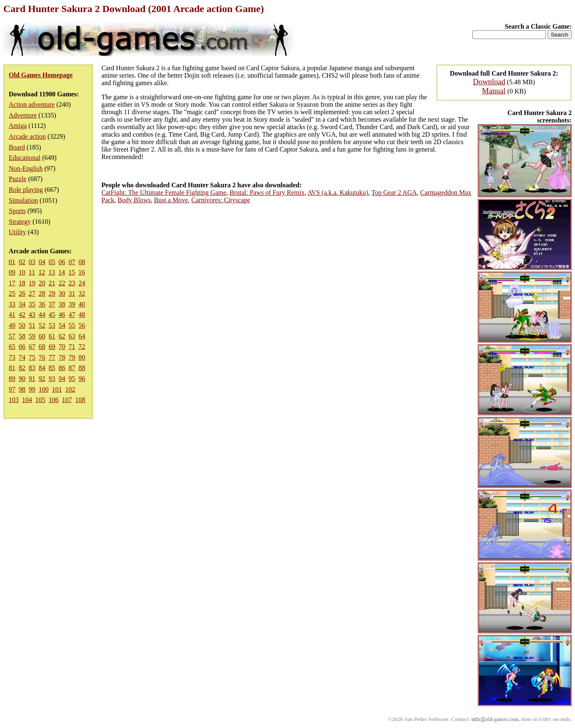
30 (62, 293)
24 (82, 283)
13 (52, 272)
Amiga (18, 126)
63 (72, 336)
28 (42, 293)
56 (82, 325)
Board (17, 147)
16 (81, 272)
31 (72, 293)
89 (12, 379)
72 (82, 347)
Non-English (26, 168)
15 (71, 272)
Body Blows (134, 200)
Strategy (20, 222)
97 (12, 389)
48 (82, 315)
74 (22, 357)
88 (82, 368)
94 (62, 379)
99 (32, 389)
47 (72, 315)
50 (22, 325)
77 (52, 357)
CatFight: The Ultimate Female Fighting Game (164, 192)
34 (22, 304)
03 (32, 262)
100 (44, 389)
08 (82, 262)
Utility (17, 232)
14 (61, 272)
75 (32, 357)
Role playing (26, 190)
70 (62, 347)
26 (22, 293)
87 (72, 368)
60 (42, 336)
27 (32, 293)
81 (12, 368)
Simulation (23, 200)
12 (42, 272)
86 (62, 368)
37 (52, 304)
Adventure (23, 115)
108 (80, 400)
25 (12, 293)
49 (12, 325)
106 (54, 400)
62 (62, 336)
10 (22, 272)
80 (82, 357)
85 (52, 368)
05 (52, 262)
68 (42, 347)
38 (62, 304)
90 (22, 379)
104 (27, 400)
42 (22, 315)
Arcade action (27, 136)
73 (12, 357)
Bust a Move (171, 200)
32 (82, 293)
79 (72, 357)
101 (57, 389)
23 (72, 283)
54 (62, 325)
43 (32, 315)
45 (52, 315)
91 (32, 379)
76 (42, 357)
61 (52, 336)
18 (22, 283)
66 (22, 347)
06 (62, 262)
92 (42, 379)
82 (22, 368)
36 (42, 304)
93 (52, 379)
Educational (25, 158)
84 (42, 368)
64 (82, 336)
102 (70, 389)
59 (32, 336)
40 (82, 304)
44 (42, 315)
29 (52, 293)
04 (42, 262)
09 (12, 272)
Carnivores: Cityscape (221, 200)
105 (40, 400)
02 (22, 262)
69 (52, 347)
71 (72, 347)
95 (72, 379)
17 (12, 283)
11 (32, 272)
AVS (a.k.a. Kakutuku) (338, 192)
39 (72, 304)
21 (52, 283)
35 (32, 304)
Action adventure (32, 104)
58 (22, 336)
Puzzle (18, 179)
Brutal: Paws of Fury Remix (267, 192)
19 (32, 283)
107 (67, 400)
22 (62, 283)
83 (32, 368)
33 (12, 304)
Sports (17, 211)
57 (12, 336)
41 (12, 315)
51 (32, 325)
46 (62, 315)
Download (489, 82)
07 (72, 262)
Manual (494, 91)
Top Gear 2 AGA (394, 192)
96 (82, 379)
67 (32, 347)
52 (42, 325)
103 (14, 400)
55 (72, 325)
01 (12, 262)
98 (22, 389)
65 (12, 347)
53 (52, 325)
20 (42, 283)
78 (62, 357)
